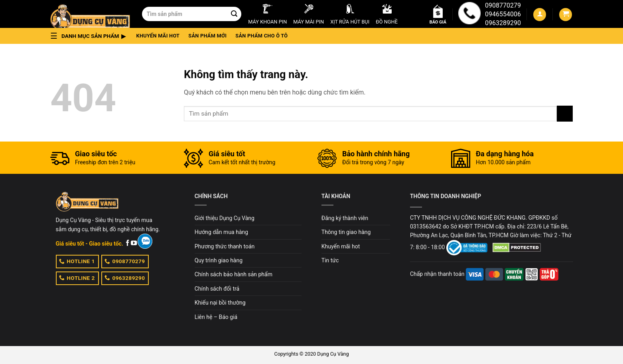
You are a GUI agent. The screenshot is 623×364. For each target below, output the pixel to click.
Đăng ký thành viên (345, 218)
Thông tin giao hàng (346, 232)
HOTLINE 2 (77, 277)
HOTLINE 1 (77, 261)
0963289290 (503, 23)
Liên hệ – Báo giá (216, 317)
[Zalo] (145, 241)
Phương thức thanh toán (225, 246)
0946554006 (503, 14)
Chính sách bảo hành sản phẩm (234, 274)
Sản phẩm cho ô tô (261, 36)
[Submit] (234, 14)
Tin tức (330, 260)
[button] (90, 36)
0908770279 (503, 5)
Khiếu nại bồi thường (220, 303)
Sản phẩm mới (207, 36)
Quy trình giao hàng (219, 260)
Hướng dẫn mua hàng (221, 232)
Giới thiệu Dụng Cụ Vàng (225, 218)
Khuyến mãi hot (158, 36)
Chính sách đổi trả (217, 289)
